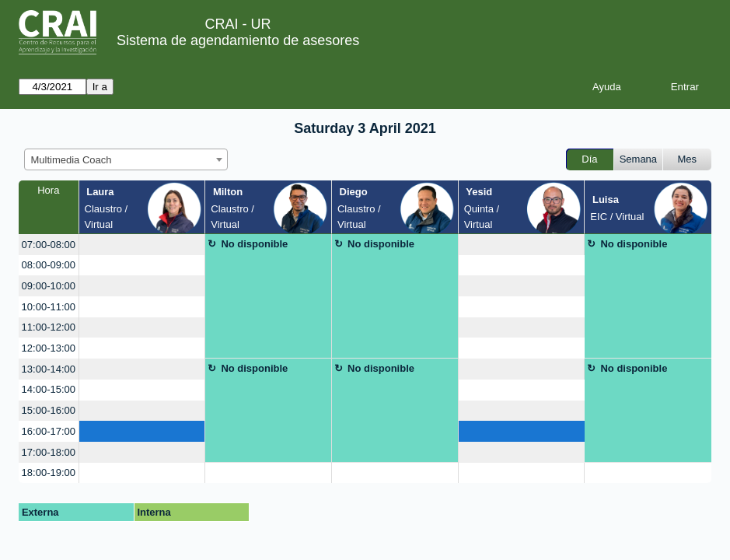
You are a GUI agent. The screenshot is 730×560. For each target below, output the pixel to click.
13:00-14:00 (49, 369)
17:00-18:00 (49, 452)
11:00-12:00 (49, 327)
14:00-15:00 (49, 389)
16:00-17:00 (49, 431)
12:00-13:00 (49, 348)
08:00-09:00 (49, 265)
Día (589, 159)
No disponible (254, 244)
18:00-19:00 (49, 472)
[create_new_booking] (142, 245)
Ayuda (607, 87)
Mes (688, 159)
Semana (638, 159)
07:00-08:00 (49, 245)
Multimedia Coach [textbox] (72, 160)
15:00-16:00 (49, 410)
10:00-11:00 (49, 307)
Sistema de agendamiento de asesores (238, 40)
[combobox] (126, 159)
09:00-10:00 (49, 286)
